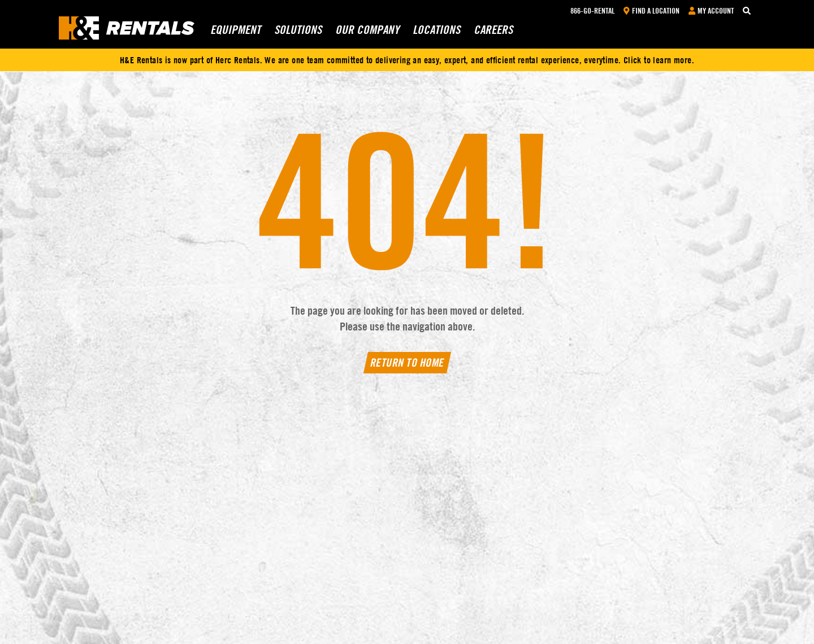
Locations (435, 34)
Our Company (366, 34)
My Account (711, 10)
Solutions (297, 34)
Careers (493, 34)
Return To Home (407, 362)
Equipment (234, 34)
